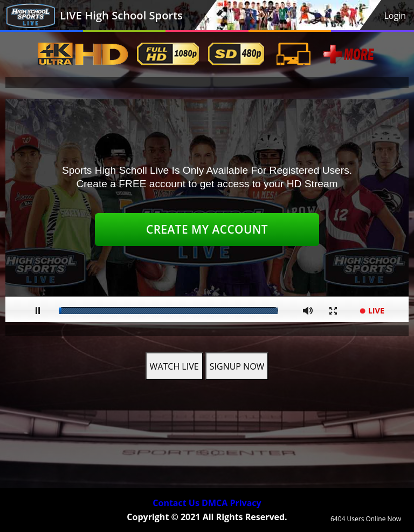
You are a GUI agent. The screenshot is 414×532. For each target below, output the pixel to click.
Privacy (245, 503)
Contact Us (176, 503)
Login (395, 16)
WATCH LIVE (174, 366)
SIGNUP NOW (237, 366)
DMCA (215, 503)
